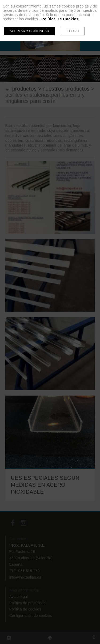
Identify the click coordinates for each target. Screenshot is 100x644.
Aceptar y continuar (29, 31)
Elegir (73, 31)
